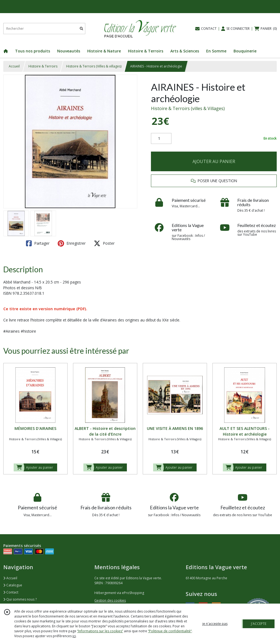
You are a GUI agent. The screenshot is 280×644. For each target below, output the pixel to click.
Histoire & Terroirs (43, 66)
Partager (38, 243)
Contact (11, 592)
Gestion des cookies (110, 600)
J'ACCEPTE (259, 624)
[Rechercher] (81, 29)
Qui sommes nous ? (20, 599)
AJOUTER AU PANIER (214, 161)
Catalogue (13, 585)
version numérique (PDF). (63, 309)
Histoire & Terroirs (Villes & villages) (94, 66)
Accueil (14, 66)
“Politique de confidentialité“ (170, 631)
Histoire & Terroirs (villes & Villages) (188, 108)
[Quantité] (161, 138)
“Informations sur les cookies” (100, 631)
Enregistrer (72, 243)
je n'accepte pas (215, 624)
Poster (104, 243)
